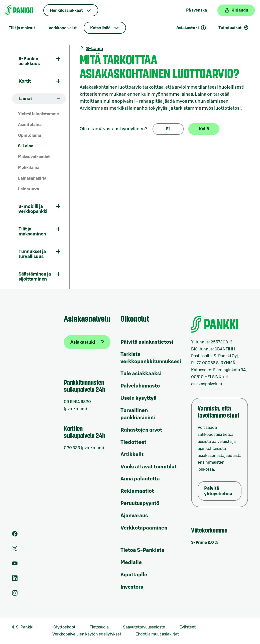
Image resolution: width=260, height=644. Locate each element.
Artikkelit (132, 455)
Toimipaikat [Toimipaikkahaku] (234, 28)
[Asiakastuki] (87, 342)
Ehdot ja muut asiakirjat (157, 634)
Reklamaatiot (137, 491)
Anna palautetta (140, 479)
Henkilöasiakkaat (66, 11)
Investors (132, 587)
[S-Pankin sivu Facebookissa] (15, 535)
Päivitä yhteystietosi (218, 491)
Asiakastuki (191, 28)
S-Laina (26, 146)
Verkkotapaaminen (144, 528)
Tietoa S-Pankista (142, 550)
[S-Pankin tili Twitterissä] (15, 550)
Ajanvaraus (134, 516)
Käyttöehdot (64, 627)
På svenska (197, 10)
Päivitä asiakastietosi (147, 342)
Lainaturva (29, 189)
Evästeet (187, 627)
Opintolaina (30, 136)
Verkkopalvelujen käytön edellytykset (87, 634)
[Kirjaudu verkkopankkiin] (236, 10)
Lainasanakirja (32, 178)
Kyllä (204, 129)
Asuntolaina (30, 125)
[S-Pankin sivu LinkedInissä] (15, 580)
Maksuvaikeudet (34, 157)
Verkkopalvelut (63, 28)
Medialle (131, 563)
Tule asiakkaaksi (141, 374)
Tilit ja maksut (22, 28)
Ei (168, 129)
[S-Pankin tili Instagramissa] (15, 594)
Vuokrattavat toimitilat (149, 467)
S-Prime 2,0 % (205, 543)
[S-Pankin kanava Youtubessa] (15, 565)
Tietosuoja (99, 627)
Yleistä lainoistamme (38, 114)
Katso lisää (100, 28)
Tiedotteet (133, 442)
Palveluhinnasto (140, 386)
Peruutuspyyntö (140, 503)
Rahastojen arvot (141, 430)
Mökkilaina (29, 168)
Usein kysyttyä (139, 398)
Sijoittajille (134, 575)
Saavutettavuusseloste (144, 627)
